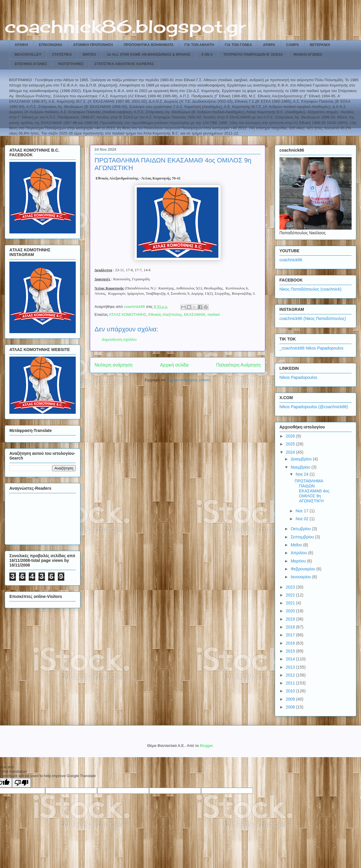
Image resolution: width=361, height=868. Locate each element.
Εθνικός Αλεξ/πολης (165, 315)
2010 (291, 691)
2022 (291, 595)
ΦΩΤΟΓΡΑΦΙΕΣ (71, 64)
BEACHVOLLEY (28, 55)
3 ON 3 (207, 55)
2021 (291, 603)
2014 (291, 659)
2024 (291, 452)
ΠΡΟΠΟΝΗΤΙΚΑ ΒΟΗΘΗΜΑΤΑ (149, 45)
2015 (291, 651)
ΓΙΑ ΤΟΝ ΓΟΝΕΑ (238, 45)
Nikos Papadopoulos (298, 377)
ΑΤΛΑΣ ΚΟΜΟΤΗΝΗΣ (128, 315)
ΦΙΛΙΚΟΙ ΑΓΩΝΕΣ (308, 55)
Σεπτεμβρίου (303, 537)
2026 (291, 436)
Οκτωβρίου (301, 529)
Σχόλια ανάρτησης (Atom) (189, 380)
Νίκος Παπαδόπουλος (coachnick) (310, 289)
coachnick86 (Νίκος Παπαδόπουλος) (313, 318)
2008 (291, 707)
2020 (291, 611)
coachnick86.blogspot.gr (125, 26)
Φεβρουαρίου (303, 569)
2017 (291, 635)
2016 (291, 643)
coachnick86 (291, 260)
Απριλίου (299, 553)
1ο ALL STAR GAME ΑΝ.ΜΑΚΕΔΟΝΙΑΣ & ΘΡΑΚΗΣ (149, 55)
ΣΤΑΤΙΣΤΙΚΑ (62, 55)
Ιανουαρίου (301, 577)
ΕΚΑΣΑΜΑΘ (195, 315)
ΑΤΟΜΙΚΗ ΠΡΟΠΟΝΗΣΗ (93, 45)
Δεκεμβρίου (302, 459)
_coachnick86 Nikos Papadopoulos (311, 348)
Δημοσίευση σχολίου (119, 339)
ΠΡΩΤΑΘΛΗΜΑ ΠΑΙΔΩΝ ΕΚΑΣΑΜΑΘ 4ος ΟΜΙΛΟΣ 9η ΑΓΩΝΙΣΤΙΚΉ (312, 491)
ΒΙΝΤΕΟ (89, 55)
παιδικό (214, 315)
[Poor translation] (21, 783)
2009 (291, 699)
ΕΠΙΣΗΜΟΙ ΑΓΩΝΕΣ (31, 64)
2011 (291, 683)
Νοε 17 (303, 511)
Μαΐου (297, 545)
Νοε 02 (303, 519)
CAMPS (292, 45)
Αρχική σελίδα (174, 365)
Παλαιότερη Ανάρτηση (238, 365)
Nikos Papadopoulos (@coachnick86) (314, 407)
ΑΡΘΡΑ (269, 45)
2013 (291, 667)
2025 (291, 444)
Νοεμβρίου (301, 467)
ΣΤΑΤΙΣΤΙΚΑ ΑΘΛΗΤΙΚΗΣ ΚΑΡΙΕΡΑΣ (124, 64)
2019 (291, 619)
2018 (291, 627)
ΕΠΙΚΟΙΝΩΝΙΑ (50, 45)
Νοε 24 (303, 474)
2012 (291, 675)
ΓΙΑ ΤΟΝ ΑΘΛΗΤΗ (199, 45)
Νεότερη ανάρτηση (113, 365)
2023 (291, 587)
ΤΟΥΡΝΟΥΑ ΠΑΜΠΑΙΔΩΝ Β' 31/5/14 (253, 55)
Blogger (206, 746)
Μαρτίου (299, 561)
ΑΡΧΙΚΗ (21, 45)
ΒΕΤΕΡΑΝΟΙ (320, 45)
